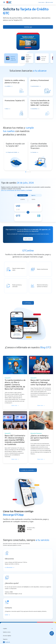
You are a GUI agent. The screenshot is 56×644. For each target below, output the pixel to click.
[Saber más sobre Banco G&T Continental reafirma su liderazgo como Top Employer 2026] (41, 405)
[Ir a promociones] (36, 86)
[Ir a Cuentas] (40, 152)
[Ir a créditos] (9, 86)
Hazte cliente (28, 239)
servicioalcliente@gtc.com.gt (15, 594)
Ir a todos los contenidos (28, 470)
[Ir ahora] (8, 109)
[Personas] (9, 2)
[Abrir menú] (4, 2)
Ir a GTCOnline (28, 303)
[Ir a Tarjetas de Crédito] (16, 152)
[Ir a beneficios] (35, 109)
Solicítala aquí (28, 27)
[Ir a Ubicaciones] (10, 567)
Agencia (33, 195)
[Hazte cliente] (41, 2)
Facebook (6, 642)
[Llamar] (7, 615)
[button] (11, 58)
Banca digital (23, 195)
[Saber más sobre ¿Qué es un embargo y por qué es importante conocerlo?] (41, 459)
